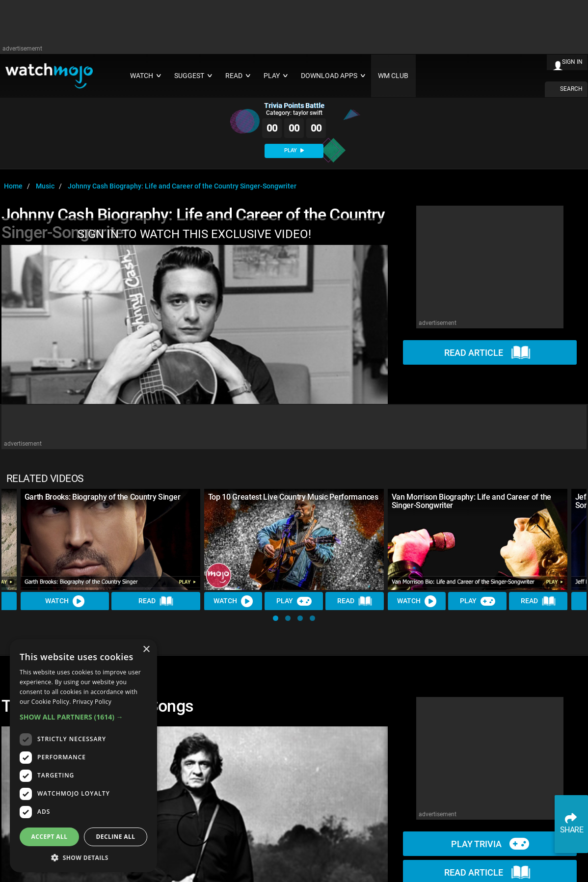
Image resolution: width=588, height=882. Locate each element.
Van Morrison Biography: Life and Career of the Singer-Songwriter (471, 501)
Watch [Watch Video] (65, 601)
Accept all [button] (50, 837)
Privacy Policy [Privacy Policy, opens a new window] (92, 702)
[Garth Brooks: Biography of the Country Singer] (110, 539)
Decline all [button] (116, 837)
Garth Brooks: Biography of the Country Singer (103, 497)
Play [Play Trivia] (294, 601)
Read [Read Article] (156, 601)
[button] (276, 618)
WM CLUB (393, 76)
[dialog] (83, 756)
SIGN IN (572, 62)
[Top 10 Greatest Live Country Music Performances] (294, 539)
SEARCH (571, 89)
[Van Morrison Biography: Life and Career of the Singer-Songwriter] (478, 539)
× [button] (146, 650)
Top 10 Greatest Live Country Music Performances (293, 497)
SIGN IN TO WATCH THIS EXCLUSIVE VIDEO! (194, 234)
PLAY (294, 150)
